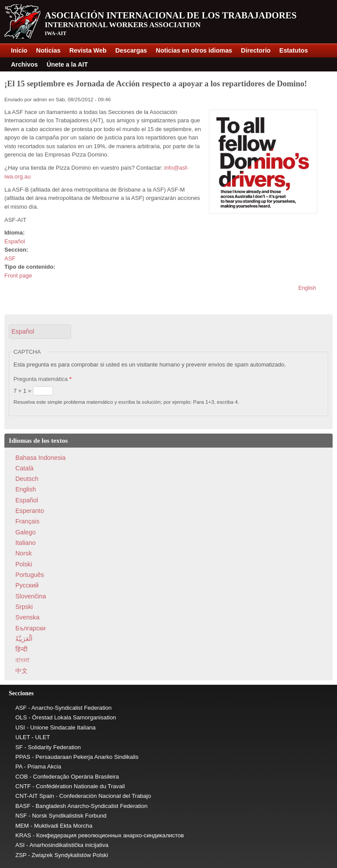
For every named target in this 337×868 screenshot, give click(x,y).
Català (24, 468)
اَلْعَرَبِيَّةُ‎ (24, 639)
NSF (21, 816)
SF (19, 747)
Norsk (23, 553)
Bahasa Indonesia (40, 458)
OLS (21, 717)
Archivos (24, 64)
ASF (10, 258)
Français (27, 521)
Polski (24, 564)
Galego (25, 532)
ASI (20, 845)
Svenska (27, 617)
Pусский (27, 585)
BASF (23, 806)
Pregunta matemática (43, 379)
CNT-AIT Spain (35, 796)
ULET (23, 737)
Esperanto (30, 511)
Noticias (48, 50)
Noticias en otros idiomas (194, 50)
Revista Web (88, 50)
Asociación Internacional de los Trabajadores (171, 15)
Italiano (25, 543)
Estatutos (294, 50)
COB (22, 777)
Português (30, 575)
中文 (22, 671)
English (307, 288)
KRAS (23, 835)
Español (15, 241)
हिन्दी (22, 649)
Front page (18, 276)
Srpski (24, 607)
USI (20, 727)
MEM (22, 826)
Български (30, 628)
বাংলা (22, 660)
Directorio (256, 50)
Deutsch (27, 479)
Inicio (19, 50)
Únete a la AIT (67, 64)
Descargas (131, 50)
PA (19, 767)
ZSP (21, 855)
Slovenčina (31, 596)
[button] (40, 332)
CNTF (23, 786)
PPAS (23, 757)
